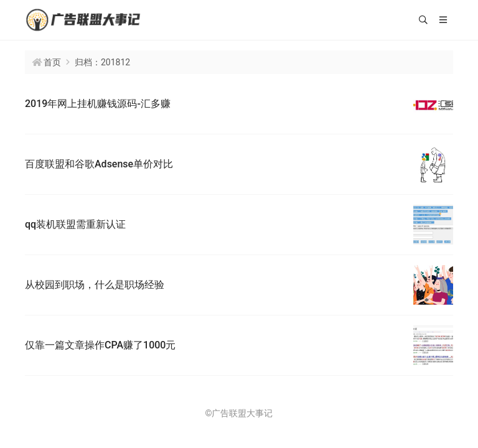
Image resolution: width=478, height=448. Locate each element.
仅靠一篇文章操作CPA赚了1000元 (100, 345)
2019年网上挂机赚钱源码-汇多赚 (98, 104)
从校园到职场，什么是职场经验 (95, 285)
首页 (52, 62)
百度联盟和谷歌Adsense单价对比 (99, 164)
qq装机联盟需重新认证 (75, 224)
